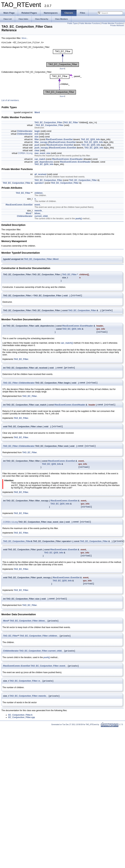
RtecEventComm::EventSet (59, 140)
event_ (38, 205)
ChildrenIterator (25, 132)
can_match (40, 160)
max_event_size (42, 154)
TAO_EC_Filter (71, 123)
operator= (39, 183)
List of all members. (10, 101)
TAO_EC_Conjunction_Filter (48, 123)
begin (37, 132)
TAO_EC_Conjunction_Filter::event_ (48, 674)
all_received (40, 175)
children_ (39, 194)
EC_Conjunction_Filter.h (20, 724)
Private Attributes (117, 25)
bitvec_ (38, 214)
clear (37, 151)
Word (37, 113)
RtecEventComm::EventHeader (67, 160)
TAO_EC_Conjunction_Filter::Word (41, 260)
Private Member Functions (112, 23)
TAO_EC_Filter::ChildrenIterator (19, 385)
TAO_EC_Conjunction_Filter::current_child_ (41, 659)
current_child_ (42, 217)
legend (62, 69)
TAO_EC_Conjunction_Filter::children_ (39, 644)
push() (79, 219)
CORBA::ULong (25, 154)
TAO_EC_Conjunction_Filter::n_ (25, 690)
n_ (36, 199)
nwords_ (39, 211)
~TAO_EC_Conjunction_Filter (49, 126)
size (36, 137)
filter (37, 140)
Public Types (73, 23)
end (36, 134)
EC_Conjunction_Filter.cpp (22, 727)
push (37, 145)
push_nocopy (41, 148)
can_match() (67, 345)
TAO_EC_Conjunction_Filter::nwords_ (28, 705)
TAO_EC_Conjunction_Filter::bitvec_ (28, 628)
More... (25, 38)
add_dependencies (44, 162)
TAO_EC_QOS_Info (90, 140)
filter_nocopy (41, 143)
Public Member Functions (90, 23)
